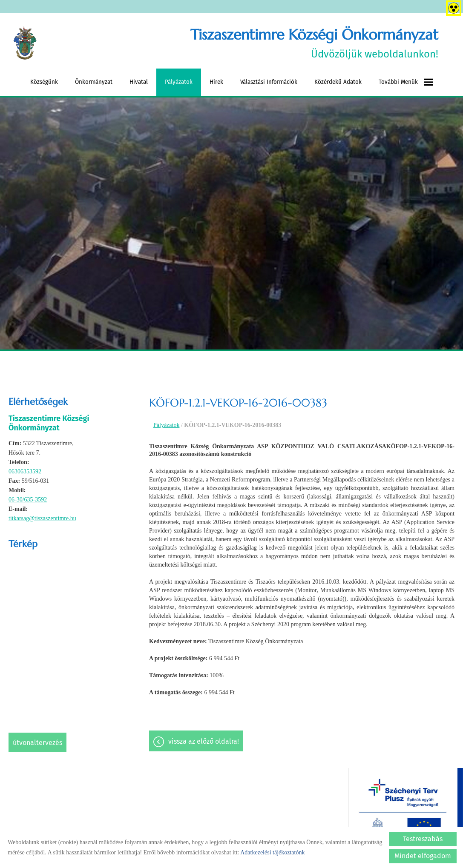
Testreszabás (423, 839)
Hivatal (139, 82)
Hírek (216, 82)
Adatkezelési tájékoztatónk (272, 852)
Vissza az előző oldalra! (204, 741)
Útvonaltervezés (37, 743)
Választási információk (269, 82)
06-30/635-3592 (28, 500)
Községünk (44, 82)
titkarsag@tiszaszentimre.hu (42, 518)
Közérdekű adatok (338, 82)
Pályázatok (179, 82)
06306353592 (25, 471)
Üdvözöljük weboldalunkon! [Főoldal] (314, 43)
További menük (406, 82)
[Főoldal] (25, 43)
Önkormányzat (94, 82)
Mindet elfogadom (423, 856)
